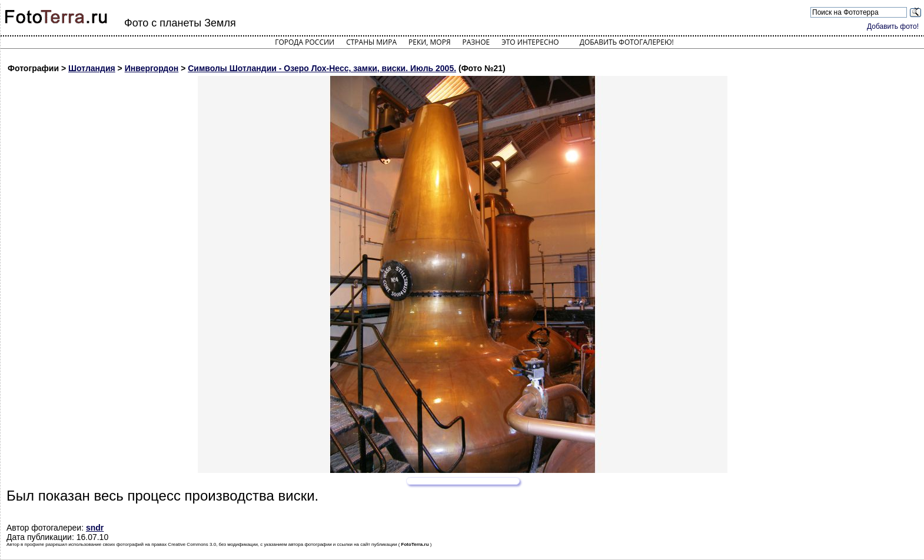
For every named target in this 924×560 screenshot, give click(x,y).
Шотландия (92, 68)
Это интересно (530, 42)
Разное (476, 42)
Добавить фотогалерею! (627, 42)
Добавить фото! (893, 26)
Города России (305, 42)
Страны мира (371, 42)
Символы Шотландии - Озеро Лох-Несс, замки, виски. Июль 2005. (322, 68)
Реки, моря (429, 42)
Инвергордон (152, 68)
